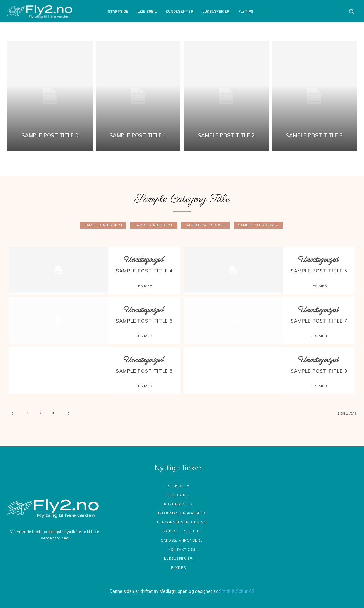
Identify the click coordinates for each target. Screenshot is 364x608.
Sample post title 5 (319, 271)
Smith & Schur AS (237, 591)
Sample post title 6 (144, 321)
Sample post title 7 (319, 321)
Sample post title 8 (144, 371)
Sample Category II (154, 225)
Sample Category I (103, 225)
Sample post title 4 (144, 271)
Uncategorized (144, 260)
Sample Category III (206, 225)
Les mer (144, 286)
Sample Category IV (258, 225)
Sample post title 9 (319, 371)
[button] (351, 11)
